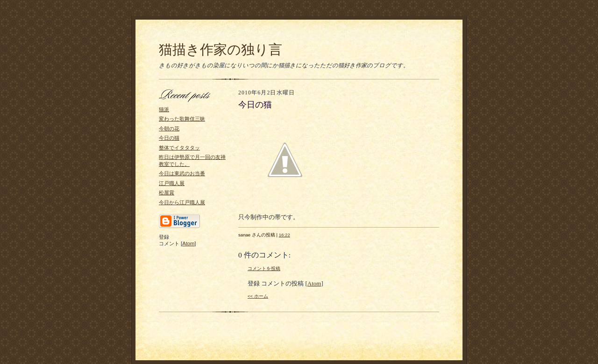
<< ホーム (258, 296)
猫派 (164, 109)
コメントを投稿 (264, 268)
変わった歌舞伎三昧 (182, 119)
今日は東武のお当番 (182, 173)
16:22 (285, 235)
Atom (188, 243)
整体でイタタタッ (179, 148)
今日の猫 (169, 138)
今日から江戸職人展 (182, 202)
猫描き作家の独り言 (221, 50)
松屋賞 (167, 193)
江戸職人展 (172, 183)
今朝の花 (169, 128)
